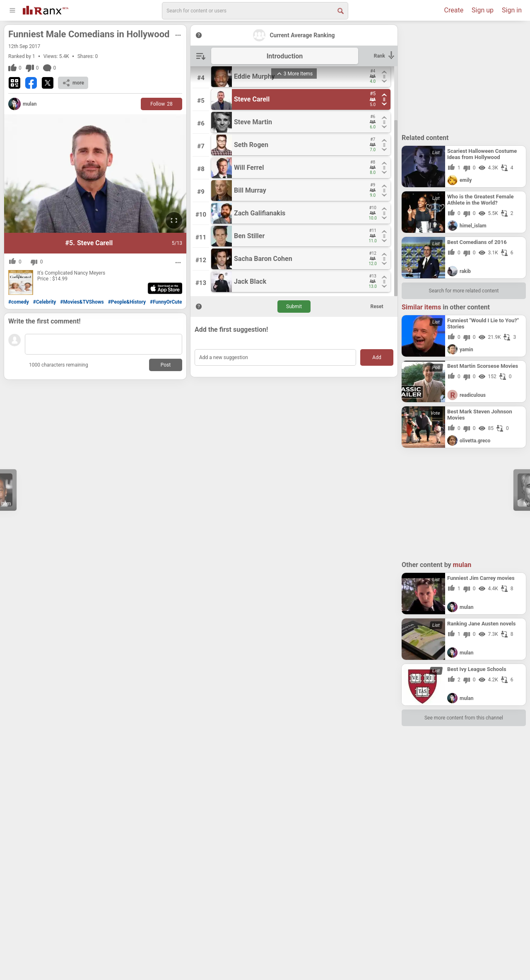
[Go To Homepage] (46, 9)
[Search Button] (340, 10)
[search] (255, 11)
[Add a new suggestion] (275, 357)
